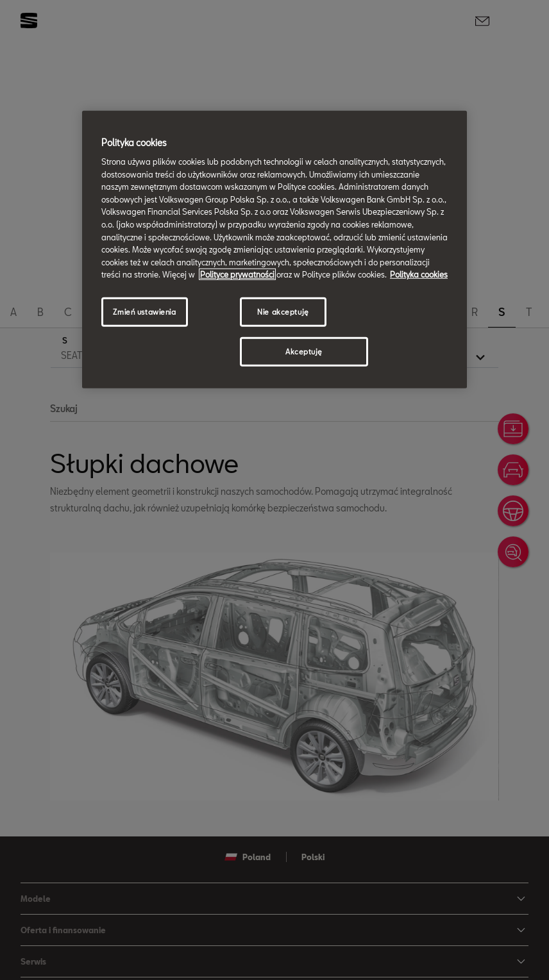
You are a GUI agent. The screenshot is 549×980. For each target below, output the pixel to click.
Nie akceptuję (283, 312)
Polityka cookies (419, 274)
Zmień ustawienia (144, 312)
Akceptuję (304, 352)
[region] (274, 249)
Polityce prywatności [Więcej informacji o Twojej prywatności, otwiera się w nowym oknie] (237, 274)
